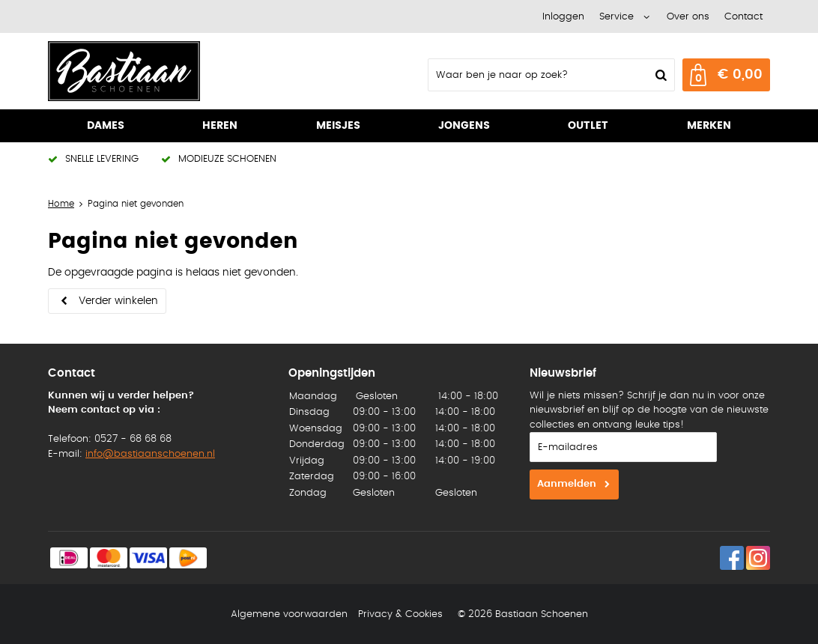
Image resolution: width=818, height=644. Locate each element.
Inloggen (563, 17)
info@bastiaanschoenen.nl (150, 454)
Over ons (688, 17)
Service (616, 17)
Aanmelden (567, 484)
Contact (743, 17)
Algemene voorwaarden (289, 614)
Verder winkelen (118, 301)
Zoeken (659, 75)
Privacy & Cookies (400, 614)
